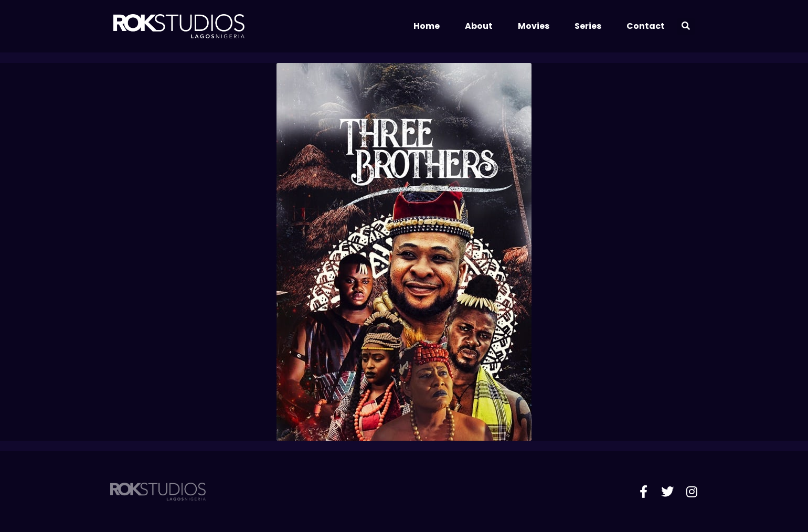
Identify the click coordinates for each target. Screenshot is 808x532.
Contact (646, 26)
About (479, 26)
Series (588, 26)
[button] (686, 26)
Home (427, 26)
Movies (534, 26)
